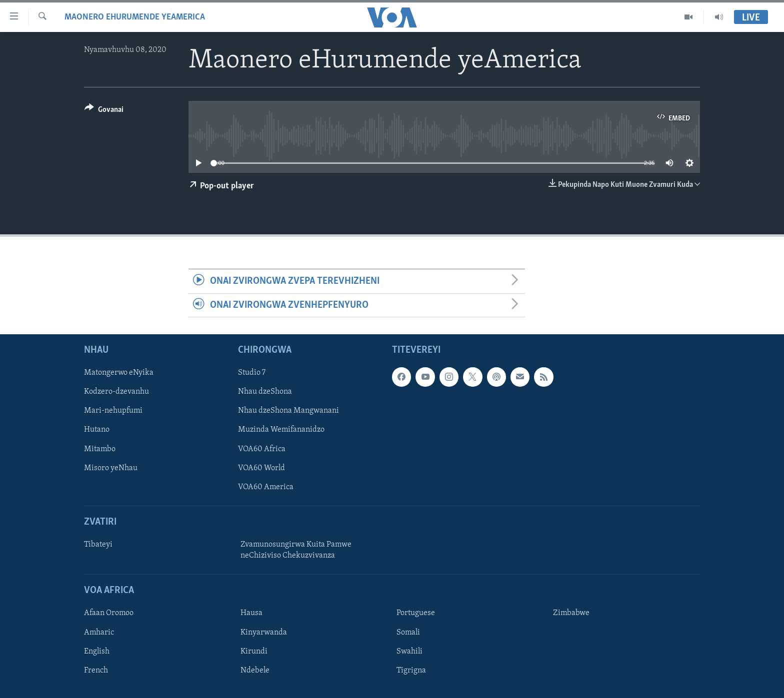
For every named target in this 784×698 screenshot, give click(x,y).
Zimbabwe (571, 613)
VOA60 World (261, 468)
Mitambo (100, 449)
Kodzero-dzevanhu (116, 392)
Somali (408, 632)
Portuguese (416, 613)
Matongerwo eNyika (119, 373)
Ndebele (255, 671)
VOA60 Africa (262, 449)
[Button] (104, 111)
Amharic (99, 632)
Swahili (409, 651)
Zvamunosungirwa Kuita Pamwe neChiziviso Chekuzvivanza (296, 550)
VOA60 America (266, 487)
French (96, 671)
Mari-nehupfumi (113, 411)
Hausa (251, 613)
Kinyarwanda (264, 632)
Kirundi (254, 651)
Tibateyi (98, 545)
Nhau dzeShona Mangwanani (288, 411)
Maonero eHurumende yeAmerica (135, 17)
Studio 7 (252, 373)
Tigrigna (411, 671)
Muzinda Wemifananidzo (281, 430)
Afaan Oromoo (109, 613)
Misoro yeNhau (111, 468)
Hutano (97, 430)
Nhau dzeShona (265, 392)
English (97, 651)
